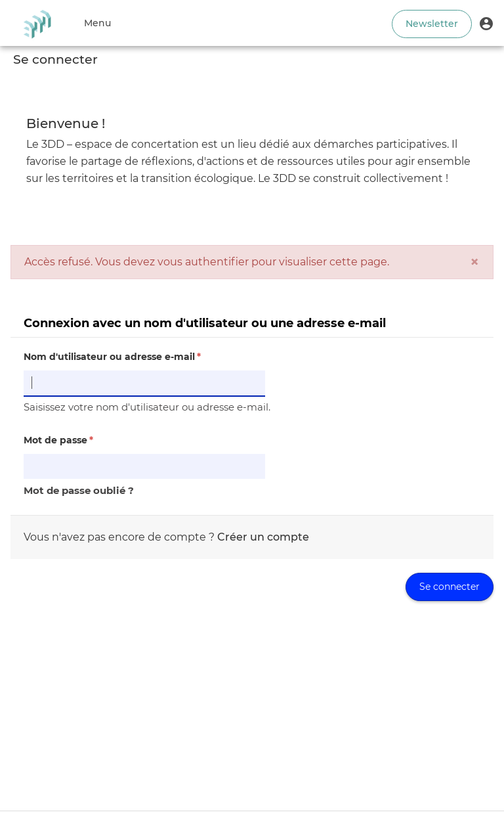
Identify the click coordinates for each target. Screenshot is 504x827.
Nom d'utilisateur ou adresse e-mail (112, 357)
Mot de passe (58, 440)
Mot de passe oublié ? (79, 490)
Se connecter (450, 587)
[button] (486, 23)
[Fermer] (474, 262)
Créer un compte (263, 537)
